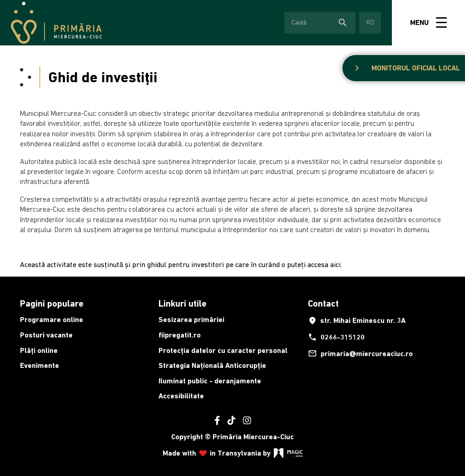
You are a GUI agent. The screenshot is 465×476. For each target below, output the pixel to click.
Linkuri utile (183, 303)
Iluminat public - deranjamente (210, 381)
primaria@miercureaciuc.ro (360, 353)
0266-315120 (336, 337)
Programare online (52, 320)
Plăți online (39, 350)
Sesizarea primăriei (191, 320)
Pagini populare (52, 303)
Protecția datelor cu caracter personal (223, 350)
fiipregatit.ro (180, 335)
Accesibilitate (181, 396)
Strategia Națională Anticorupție (212, 365)
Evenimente (40, 365)
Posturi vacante (46, 335)
